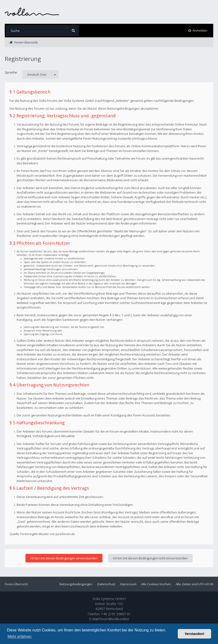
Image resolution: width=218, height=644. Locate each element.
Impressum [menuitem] (128, 584)
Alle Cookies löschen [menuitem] (156, 584)
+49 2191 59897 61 (116, 614)
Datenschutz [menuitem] (106, 584)
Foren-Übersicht (16, 584)
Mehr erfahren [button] (20, 637)
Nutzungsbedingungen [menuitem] (76, 584)
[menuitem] (198, 31)
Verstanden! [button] (194, 634)
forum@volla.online (114, 619)
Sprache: (11, 72)
